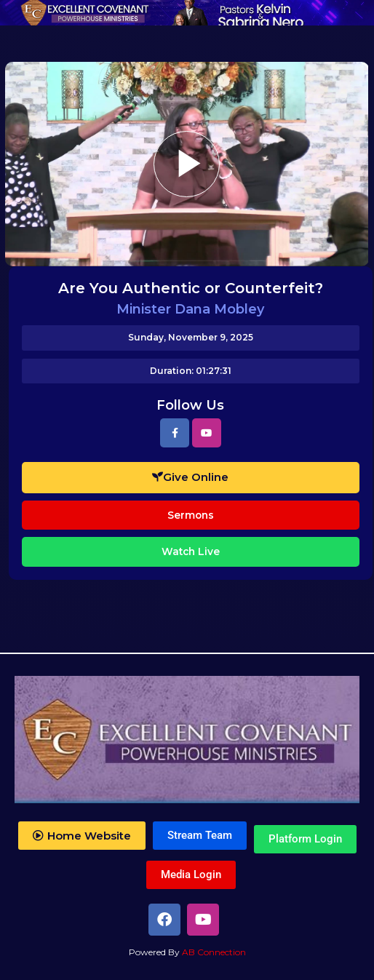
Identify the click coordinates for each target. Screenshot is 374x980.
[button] (82, 836)
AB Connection (214, 952)
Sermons (191, 515)
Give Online (190, 477)
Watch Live (191, 551)
